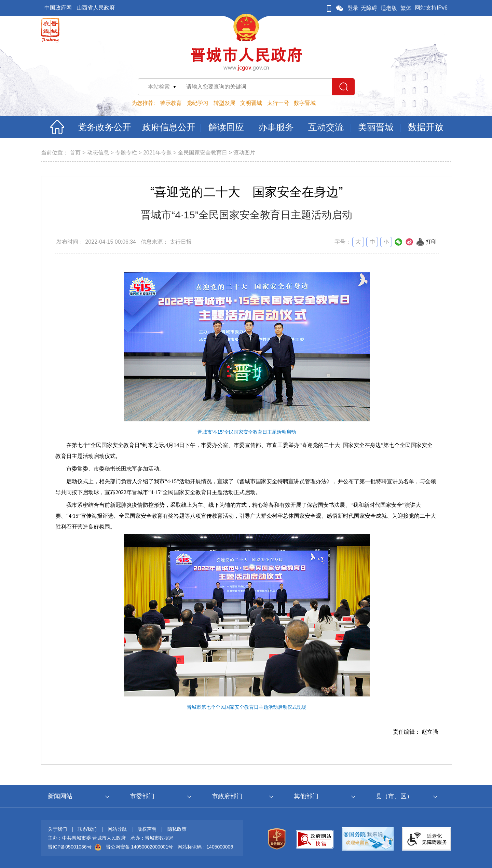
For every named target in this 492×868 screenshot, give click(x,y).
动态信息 (98, 153)
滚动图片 (244, 153)
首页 (75, 153)
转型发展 (224, 103)
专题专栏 (126, 153)
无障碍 (369, 8)
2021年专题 (158, 153)
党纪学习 (197, 103)
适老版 (389, 8)
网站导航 (117, 829)
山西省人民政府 (96, 8)
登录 (353, 8)
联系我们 (87, 829)
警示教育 (171, 103)
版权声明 (147, 829)
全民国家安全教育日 (203, 153)
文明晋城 (251, 103)
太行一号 (278, 103)
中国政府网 (58, 8)
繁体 (406, 8)
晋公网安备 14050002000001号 (140, 847)
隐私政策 (177, 829)
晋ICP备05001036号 (70, 847)
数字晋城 (305, 103)
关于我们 (57, 829)
